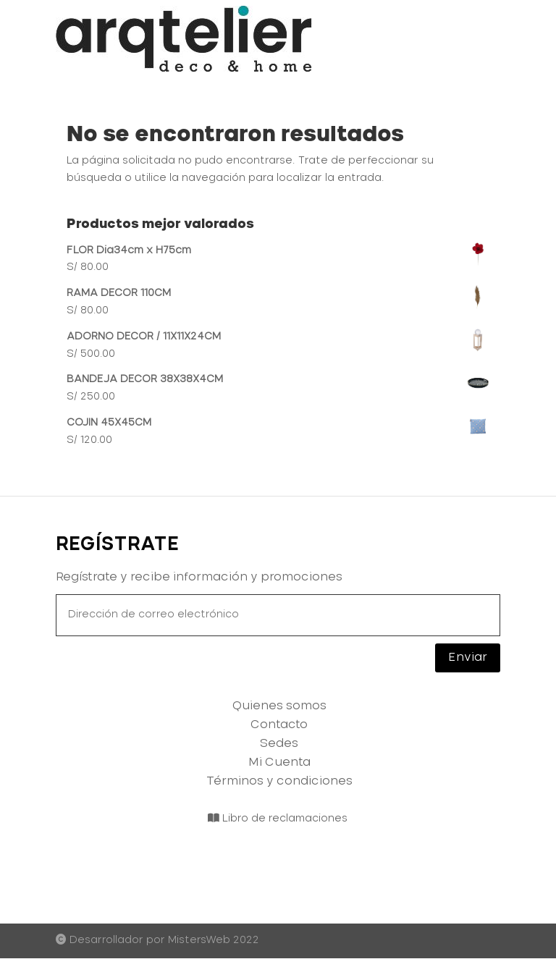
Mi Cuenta (279, 762)
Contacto (279, 725)
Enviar (468, 657)
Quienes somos (279, 706)
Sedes (279, 743)
